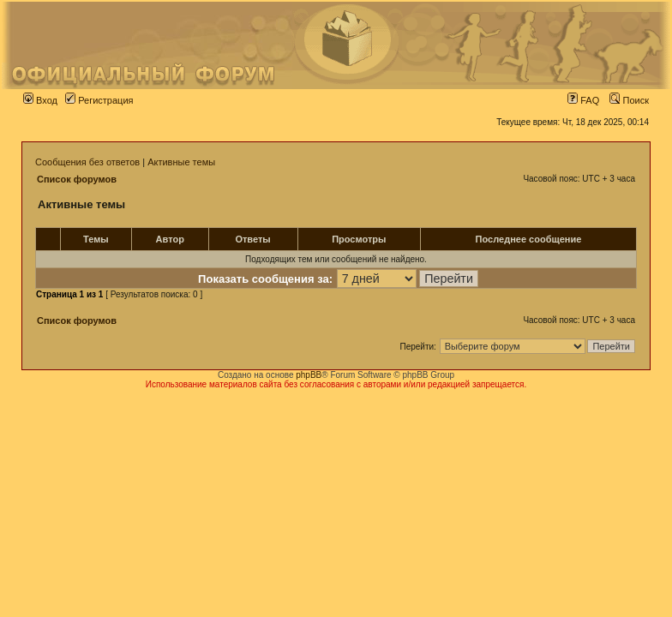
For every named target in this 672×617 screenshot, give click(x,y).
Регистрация (99, 100)
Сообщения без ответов (87, 162)
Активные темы (181, 162)
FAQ (583, 100)
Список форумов (77, 179)
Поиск (629, 100)
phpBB (309, 375)
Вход (40, 100)
